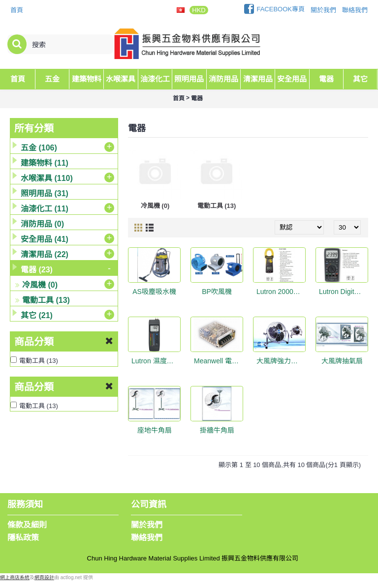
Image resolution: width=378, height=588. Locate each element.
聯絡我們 (147, 538)
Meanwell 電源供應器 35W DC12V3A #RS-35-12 (219, 361)
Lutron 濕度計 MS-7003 (156, 361)
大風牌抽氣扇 (342, 361)
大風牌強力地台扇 (281, 361)
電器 (197, 98)
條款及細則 (27, 525)
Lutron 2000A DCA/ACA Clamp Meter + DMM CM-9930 (281, 292)
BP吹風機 (217, 292)
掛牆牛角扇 (217, 430)
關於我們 (147, 525)
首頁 (179, 98)
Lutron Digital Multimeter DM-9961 (344, 292)
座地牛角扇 (155, 430)
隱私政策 (23, 538)
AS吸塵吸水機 (154, 292)
